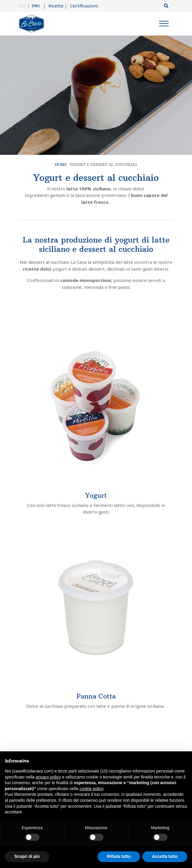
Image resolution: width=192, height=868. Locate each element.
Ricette (53, 6)
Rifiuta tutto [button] (119, 856)
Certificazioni (81, 6)
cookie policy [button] (91, 789)
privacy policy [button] (48, 777)
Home (61, 165)
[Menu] (164, 24)
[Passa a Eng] (36, 6)
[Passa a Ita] (24, 6)
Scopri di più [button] (27, 856)
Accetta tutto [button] (165, 856)
